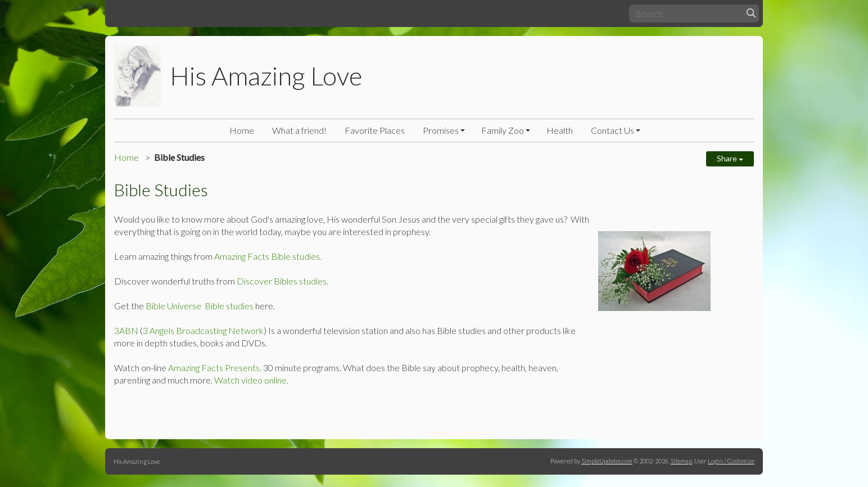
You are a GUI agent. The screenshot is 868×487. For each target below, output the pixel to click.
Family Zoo (503, 130)
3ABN (126, 330)
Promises (441, 130)
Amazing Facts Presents (214, 367)
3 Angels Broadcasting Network (203, 330)
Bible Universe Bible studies (200, 306)
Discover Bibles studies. (282, 281)
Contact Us (612, 130)
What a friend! (299, 130)
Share (730, 158)
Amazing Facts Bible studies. (268, 256)
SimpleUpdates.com (607, 461)
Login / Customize (731, 461)
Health (560, 130)
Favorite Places (375, 130)
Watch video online (250, 380)
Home (242, 130)
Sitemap (681, 461)
